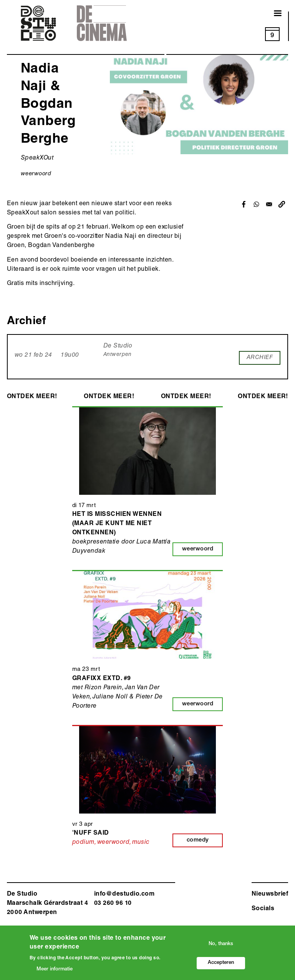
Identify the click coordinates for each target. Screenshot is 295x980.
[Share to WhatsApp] (256, 204)
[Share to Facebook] (244, 204)
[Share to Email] (269, 204)
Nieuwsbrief (270, 894)
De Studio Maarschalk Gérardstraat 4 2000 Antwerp (47, 904)
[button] (282, 204)
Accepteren (221, 964)
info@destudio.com (124, 894)
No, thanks (221, 945)
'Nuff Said (91, 833)
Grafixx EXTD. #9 (102, 679)
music (141, 843)
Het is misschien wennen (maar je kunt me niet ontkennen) (117, 524)
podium (83, 843)
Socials (263, 909)
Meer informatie (55, 971)
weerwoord (36, 174)
